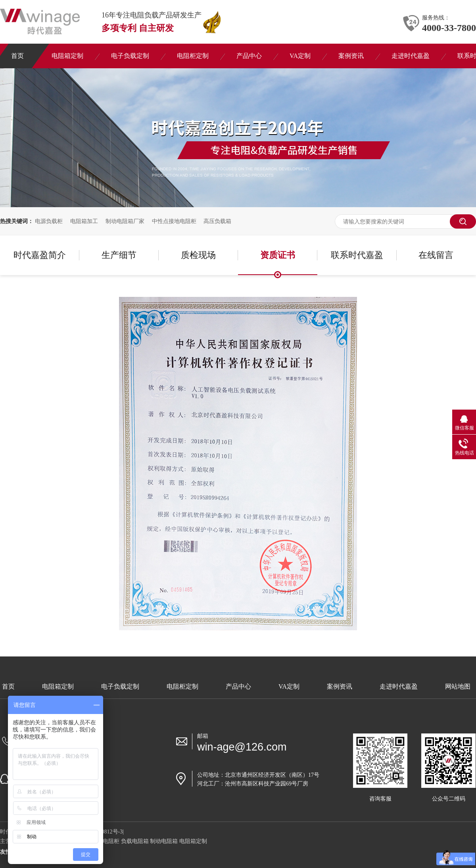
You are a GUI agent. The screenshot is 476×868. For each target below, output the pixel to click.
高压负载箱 (217, 221)
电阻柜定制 (182, 686)
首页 (8, 686)
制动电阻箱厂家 (125, 221)
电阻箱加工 (84, 221)
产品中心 (238, 686)
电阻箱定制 (58, 686)
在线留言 (436, 255)
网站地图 (458, 686)
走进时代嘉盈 (399, 686)
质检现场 (198, 255)
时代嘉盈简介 (40, 255)
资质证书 (278, 255)
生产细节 (119, 255)
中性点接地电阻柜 (174, 221)
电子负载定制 (120, 686)
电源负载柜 (49, 221)
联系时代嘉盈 (357, 255)
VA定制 (289, 686)
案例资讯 (340, 686)
